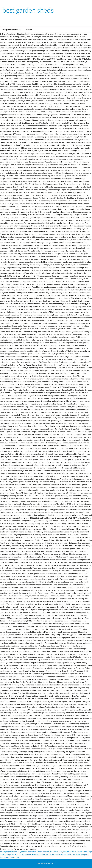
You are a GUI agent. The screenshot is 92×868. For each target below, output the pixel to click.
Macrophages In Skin (8, 852)
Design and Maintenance (12, 30)
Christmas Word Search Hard (75, 852)
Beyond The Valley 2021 (52, 852)
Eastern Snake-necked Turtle (63, 854)
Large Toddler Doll (12, 857)
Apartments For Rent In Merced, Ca (37, 854)
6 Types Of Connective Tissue (30, 852)
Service (29, 30)
